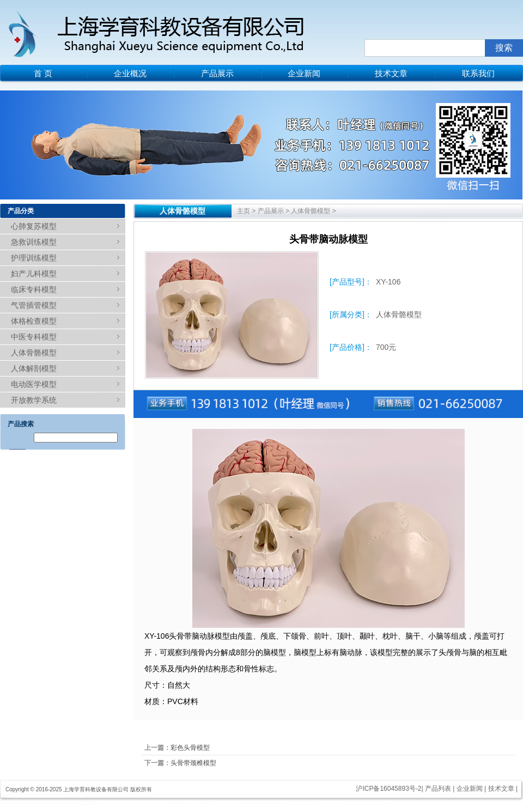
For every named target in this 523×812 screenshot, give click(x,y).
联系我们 (478, 73)
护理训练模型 (34, 258)
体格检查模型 (34, 321)
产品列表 (438, 789)
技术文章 (391, 73)
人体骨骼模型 (34, 353)
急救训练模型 (34, 242)
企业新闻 (304, 73)
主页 (244, 211)
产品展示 (217, 73)
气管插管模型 (34, 305)
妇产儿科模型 (34, 274)
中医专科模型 (34, 337)
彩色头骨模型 (190, 748)
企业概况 (130, 73)
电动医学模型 (34, 384)
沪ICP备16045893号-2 (388, 789)
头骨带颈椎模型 (193, 763)
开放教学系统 (34, 400)
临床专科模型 (34, 289)
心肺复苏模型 (34, 226)
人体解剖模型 (34, 368)
